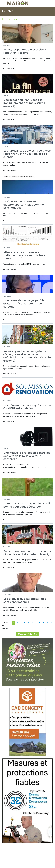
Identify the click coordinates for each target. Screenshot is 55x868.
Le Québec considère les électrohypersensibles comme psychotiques (24, 205)
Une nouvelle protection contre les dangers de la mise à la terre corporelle (27, 456)
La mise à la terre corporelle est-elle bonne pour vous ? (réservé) (27, 505)
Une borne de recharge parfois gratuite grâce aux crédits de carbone (24, 303)
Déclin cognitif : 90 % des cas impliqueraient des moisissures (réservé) (24, 103)
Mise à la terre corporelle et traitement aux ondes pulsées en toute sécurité (25, 255)
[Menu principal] (3, 3)
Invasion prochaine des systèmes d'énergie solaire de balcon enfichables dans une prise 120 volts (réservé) (27, 356)
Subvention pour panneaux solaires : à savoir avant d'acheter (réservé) (27, 553)
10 (47, 623)
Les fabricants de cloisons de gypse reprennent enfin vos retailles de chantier (27, 154)
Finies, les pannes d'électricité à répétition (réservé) (25, 51)
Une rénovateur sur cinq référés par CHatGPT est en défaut (27, 407)
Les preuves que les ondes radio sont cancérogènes (25, 600)
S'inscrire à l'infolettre (27, 634)
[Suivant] (52, 623)
